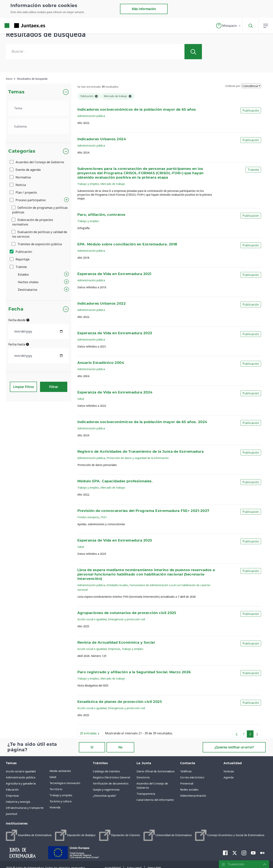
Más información (144, 9)
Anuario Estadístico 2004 (101, 363)
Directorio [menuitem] (143, 777)
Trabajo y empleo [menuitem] (61, 795)
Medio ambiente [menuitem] (60, 771)
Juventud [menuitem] (11, 814)
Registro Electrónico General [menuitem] (111, 777)
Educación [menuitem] (12, 789)
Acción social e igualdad (92, 619)
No (120, 747)
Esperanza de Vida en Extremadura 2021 (114, 274)
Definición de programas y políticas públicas (40, 210)
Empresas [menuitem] (12, 795)
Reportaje (20, 259)
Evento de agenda (25, 170)
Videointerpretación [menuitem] (193, 795)
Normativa (20, 177)
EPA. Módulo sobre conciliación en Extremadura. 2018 (127, 244)
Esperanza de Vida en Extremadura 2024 (115, 393)
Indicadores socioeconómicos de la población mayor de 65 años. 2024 (142, 422)
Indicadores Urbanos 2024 (102, 139)
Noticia (18, 185)
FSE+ (104, 517)
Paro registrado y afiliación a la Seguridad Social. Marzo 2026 (134, 672)
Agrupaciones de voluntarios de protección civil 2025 (127, 613)
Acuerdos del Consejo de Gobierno (37, 162)
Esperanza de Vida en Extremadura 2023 (115, 333)
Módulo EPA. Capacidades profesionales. (115, 481)
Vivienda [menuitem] (55, 807)
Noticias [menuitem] (229, 771)
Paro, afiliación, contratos (101, 215)
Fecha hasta (19, 344)
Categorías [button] (22, 151)
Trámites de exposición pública (37, 244)
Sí (92, 747)
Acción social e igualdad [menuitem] (21, 771)
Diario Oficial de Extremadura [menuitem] (155, 771)
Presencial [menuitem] (187, 783)
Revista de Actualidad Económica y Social (116, 643)
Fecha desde (19, 320)
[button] (229, 26)
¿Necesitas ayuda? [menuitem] (104, 795)
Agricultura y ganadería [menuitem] (21, 783)
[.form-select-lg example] (39, 108)
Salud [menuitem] (53, 777)
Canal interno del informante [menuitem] (155, 800)
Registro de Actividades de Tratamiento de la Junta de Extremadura (141, 452)
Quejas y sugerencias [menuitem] (106, 789)
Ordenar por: (233, 86)
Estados (23, 274)
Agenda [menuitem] (228, 777)
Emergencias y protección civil (127, 619)
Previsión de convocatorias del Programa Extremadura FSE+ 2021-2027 (143, 511)
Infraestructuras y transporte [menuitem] (25, 808)
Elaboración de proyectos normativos (33, 222)
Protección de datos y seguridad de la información (138, 458)
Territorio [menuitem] (56, 789)
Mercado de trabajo (113, 184)
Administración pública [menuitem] (20, 777)
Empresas (114, 649)
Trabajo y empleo (88, 184)
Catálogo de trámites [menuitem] (106, 771)
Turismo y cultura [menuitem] (60, 801)
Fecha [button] (16, 309)
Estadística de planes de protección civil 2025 (120, 702)
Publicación (21, 252)
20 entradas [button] (91, 734)
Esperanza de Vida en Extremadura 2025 (115, 541)
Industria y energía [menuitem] (18, 802)
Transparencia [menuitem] (146, 794)
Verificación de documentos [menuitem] (111, 783)
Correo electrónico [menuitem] (192, 777)
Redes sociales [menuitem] (189, 789)
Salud (81, 399)
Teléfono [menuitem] (186, 771)
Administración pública (91, 116)
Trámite (19, 267)
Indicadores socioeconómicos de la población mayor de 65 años (137, 110)
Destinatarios (28, 290)
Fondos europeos (88, 517)
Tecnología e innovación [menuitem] (65, 783)
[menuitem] (29, 835)
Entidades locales (117, 585)
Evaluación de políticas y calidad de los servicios (40, 234)
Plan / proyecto (24, 192)
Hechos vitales (28, 282)
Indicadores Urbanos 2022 (102, 304)
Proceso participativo (28, 200)
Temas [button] (16, 92)
